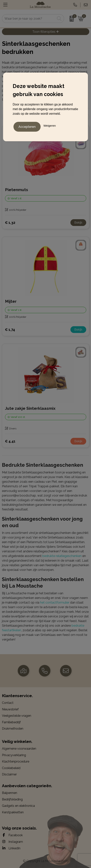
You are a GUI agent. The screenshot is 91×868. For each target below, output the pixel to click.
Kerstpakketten (13, 812)
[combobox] (29, 19)
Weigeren (50, 126)
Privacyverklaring (14, 755)
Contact (8, 703)
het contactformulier (55, 602)
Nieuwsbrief (10, 709)
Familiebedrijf (11, 722)
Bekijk (78, 223)
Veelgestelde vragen (17, 716)
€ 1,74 (10, 330)
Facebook (12, 835)
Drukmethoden (13, 729)
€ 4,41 (10, 441)
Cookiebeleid (11, 768)
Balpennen (10, 793)
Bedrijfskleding (12, 799)
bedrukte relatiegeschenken (62, 556)
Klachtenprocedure (16, 761)
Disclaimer (9, 774)
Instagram (12, 842)
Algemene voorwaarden (19, 749)
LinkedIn (11, 848)
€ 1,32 (10, 223)
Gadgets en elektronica (18, 806)
